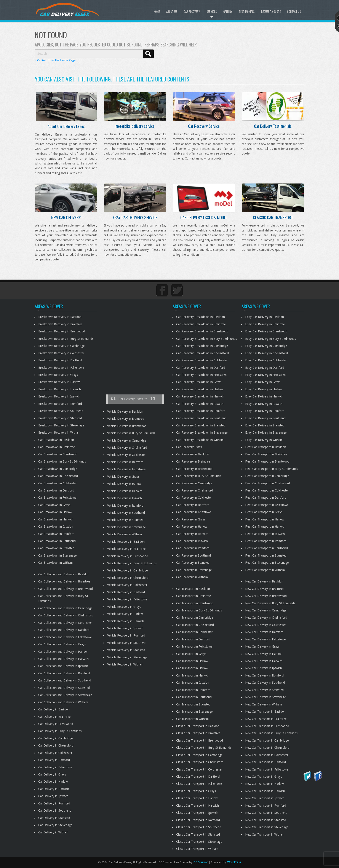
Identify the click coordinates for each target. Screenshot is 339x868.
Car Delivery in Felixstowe (55, 767)
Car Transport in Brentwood (195, 603)
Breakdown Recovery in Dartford (60, 360)
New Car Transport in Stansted (266, 820)
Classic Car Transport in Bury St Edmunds (204, 748)
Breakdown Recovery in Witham (59, 432)
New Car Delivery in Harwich (264, 661)
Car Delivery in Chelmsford (56, 745)
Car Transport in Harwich (193, 675)
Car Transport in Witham (192, 719)
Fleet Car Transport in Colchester (267, 490)
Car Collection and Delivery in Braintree (64, 581)
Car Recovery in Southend (193, 555)
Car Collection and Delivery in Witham (63, 702)
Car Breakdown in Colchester (57, 483)
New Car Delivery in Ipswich (264, 668)
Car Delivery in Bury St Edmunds (60, 731)
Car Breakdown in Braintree (57, 447)
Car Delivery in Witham (53, 832)
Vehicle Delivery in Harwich (125, 491)
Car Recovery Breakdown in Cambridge (202, 346)
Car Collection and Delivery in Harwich (63, 659)
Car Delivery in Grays (52, 774)
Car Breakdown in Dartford (56, 490)
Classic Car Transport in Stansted (198, 834)
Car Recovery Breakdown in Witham (200, 440)
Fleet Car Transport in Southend (266, 548)
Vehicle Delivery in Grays (123, 477)
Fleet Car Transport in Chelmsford (268, 483)
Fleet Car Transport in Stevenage (267, 563)
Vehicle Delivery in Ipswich (125, 498)
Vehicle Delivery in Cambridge (127, 440)
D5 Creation (201, 862)
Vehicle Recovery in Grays (124, 607)
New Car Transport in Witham (265, 834)
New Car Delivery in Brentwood (266, 596)
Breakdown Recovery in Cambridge (61, 346)
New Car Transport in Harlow (264, 784)
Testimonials (247, 11)
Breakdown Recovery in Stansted (60, 418)
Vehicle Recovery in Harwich (126, 621)
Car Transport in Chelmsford (195, 625)
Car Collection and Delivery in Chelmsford (66, 615)
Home (157, 11)
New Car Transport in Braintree (266, 719)
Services (212, 11)
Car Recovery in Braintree (193, 461)
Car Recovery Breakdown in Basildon (201, 317)
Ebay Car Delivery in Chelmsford (266, 353)
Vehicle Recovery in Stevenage (127, 657)
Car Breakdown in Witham (55, 563)
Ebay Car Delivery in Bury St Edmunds (270, 339)
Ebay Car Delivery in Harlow (264, 389)
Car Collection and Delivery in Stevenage (65, 695)
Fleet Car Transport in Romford (266, 541)
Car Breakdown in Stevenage (57, 555)
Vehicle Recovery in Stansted (126, 650)
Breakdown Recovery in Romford (60, 404)
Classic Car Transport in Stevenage (199, 842)
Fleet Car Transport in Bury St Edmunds (272, 469)
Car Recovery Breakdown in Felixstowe (202, 375)
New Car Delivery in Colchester (265, 625)
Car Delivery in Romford (54, 803)
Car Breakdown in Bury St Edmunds (62, 461)
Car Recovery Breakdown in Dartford (201, 368)
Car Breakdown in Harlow (55, 512)
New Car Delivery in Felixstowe (265, 639)
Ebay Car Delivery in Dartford (265, 368)
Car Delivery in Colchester (55, 753)
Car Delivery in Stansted (54, 818)
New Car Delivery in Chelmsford (266, 617)
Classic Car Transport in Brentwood (200, 740)
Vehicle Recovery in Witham (125, 664)
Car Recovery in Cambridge (194, 483)
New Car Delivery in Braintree (265, 589)
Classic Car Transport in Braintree (198, 733)
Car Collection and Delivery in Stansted (64, 688)
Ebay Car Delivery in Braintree (265, 324)
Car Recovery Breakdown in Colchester (202, 360)
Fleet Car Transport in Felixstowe (267, 505)
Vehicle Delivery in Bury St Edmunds (131, 433)
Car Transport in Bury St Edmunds (199, 610)
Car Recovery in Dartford (193, 505)
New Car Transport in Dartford (265, 762)
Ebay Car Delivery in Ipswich (264, 404)
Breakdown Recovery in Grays (58, 375)
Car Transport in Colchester (194, 632)
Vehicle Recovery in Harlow (125, 614)
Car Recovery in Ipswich (192, 541)
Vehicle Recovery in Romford (126, 635)
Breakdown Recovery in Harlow (59, 382)
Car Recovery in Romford (193, 548)
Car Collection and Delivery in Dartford (64, 630)
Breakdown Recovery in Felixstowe (61, 368)
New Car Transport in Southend (266, 813)
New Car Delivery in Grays (262, 646)
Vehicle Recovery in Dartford (126, 592)
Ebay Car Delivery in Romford (265, 411)
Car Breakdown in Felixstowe (57, 498)
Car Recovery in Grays (191, 519)
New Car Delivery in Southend (265, 683)
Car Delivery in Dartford (54, 760)
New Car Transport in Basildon (265, 712)
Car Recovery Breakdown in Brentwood (202, 331)
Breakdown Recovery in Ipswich (59, 396)
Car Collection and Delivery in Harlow (63, 652)
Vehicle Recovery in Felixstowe (127, 599)
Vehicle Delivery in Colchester (126, 455)
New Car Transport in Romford (266, 806)
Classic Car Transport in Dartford (198, 777)
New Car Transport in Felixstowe (267, 769)
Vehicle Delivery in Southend (126, 513)
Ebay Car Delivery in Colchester (266, 360)
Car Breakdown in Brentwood (58, 454)
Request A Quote (271, 11)
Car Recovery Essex (189, 447)
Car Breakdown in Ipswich (55, 527)
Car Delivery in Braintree (54, 717)
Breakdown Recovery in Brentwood (62, 331)
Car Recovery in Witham (192, 577)
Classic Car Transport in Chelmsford (200, 762)
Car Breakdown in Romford (56, 534)
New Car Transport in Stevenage (267, 827)
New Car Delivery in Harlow (263, 654)
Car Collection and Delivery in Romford (64, 673)
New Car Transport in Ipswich (265, 798)
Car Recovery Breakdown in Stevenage (202, 432)
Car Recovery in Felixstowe (194, 512)
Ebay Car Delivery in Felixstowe (266, 375)
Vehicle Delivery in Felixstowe (126, 469)
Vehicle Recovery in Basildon (126, 542)
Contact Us (294, 11)
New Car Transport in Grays (264, 777)
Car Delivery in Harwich (54, 789)
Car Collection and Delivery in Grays (62, 644)
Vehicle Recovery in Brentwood (128, 556)
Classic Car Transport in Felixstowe (199, 784)
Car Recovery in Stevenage (194, 570)
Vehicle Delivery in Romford (125, 506)
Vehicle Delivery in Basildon (125, 412)
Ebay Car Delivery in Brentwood (266, 331)
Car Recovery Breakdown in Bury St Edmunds (206, 339)
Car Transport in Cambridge (195, 617)
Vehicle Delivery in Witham (125, 534)
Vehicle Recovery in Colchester (127, 585)
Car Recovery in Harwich (192, 534)
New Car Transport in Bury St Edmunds (271, 733)
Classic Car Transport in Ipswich (197, 813)
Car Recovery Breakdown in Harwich (200, 396)
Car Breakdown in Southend (57, 541)
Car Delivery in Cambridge (55, 738)
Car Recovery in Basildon (193, 454)
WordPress (234, 862)
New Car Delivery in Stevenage (265, 697)
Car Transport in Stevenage (194, 712)
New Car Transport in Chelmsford (267, 748)
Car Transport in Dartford (193, 639)
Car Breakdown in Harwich (56, 519)
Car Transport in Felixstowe (194, 646)
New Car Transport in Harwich (265, 791)
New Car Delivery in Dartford (264, 632)
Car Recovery (192, 11)
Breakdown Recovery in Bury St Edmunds (66, 339)
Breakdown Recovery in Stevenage (61, 425)
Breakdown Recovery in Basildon (60, 317)
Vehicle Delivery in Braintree (126, 419)
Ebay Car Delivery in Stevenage (266, 432)
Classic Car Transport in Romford (198, 820)
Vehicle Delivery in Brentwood (127, 426)
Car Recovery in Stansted (193, 563)
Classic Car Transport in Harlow (197, 798)
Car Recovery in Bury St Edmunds (199, 476)
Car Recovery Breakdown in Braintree (201, 324)
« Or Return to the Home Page (55, 60)
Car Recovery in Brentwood (194, 469)
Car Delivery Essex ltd (133, 399)
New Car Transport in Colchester (267, 755)
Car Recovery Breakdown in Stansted (201, 425)
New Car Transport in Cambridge (267, 740)
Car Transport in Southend (194, 697)
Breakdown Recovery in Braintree (60, 324)
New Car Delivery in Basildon (264, 581)
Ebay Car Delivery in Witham (264, 440)
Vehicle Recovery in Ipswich (125, 628)
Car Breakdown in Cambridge (58, 469)
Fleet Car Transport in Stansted (266, 555)
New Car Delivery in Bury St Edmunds (270, 603)
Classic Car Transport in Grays (196, 791)
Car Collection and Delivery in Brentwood (66, 589)
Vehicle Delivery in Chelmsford (127, 448)
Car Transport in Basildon (193, 589)
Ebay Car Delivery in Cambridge (266, 346)
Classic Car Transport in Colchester (199, 769)
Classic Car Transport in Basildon (198, 726)
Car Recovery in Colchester (194, 498)
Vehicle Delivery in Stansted (125, 520)
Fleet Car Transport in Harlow (265, 519)
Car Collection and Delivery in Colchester (65, 623)
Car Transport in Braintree (193, 596)
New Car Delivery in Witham (264, 704)
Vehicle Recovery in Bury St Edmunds (132, 563)
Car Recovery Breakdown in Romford (201, 411)
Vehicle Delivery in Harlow (124, 484)
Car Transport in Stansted (193, 704)
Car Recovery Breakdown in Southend (201, 418)
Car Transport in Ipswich (192, 683)
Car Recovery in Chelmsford (195, 490)
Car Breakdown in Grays (54, 505)
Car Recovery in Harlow (192, 527)
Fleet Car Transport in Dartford (266, 498)
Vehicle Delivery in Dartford (125, 462)
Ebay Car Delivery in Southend (265, 418)
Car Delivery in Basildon (54, 709)
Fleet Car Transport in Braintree (266, 454)
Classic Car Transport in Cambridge (199, 755)
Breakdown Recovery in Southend (61, 411)
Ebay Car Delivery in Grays (263, 382)
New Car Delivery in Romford (264, 675)
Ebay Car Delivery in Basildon (265, 317)
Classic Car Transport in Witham (197, 849)
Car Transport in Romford (193, 690)
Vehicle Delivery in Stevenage (126, 527)
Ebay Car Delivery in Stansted (265, 425)
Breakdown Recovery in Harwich (60, 389)
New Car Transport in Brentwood (267, 726)
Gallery (228, 11)
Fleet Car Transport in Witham (265, 570)
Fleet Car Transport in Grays (264, 512)
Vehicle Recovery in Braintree (126, 549)
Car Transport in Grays (191, 654)
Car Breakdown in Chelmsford (58, 476)
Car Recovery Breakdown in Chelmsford (202, 353)
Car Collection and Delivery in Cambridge (65, 608)
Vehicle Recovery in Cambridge (127, 570)
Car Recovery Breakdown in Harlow (200, 389)
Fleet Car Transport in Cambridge (267, 476)
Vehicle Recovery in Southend (127, 643)
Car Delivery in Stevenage (55, 825)
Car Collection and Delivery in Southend (65, 680)
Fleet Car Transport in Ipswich (265, 534)
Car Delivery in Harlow (53, 782)
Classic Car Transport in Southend (199, 827)
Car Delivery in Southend (55, 811)
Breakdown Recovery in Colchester (61, 353)
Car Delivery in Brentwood (56, 724)
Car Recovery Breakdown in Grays (199, 382)
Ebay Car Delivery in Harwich (264, 396)
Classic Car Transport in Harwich (197, 806)
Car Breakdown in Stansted (56, 548)
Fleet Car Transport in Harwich (265, 527)
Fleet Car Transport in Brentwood (267, 461)
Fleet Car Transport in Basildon (266, 447)
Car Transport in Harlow (192, 661)
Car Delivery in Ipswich (53, 796)
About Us (172, 11)
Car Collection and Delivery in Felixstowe (65, 637)
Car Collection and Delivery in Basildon (64, 574)
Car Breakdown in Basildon (56, 440)
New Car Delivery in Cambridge (266, 610)
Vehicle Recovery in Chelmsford (128, 578)
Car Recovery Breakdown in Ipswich (200, 404)
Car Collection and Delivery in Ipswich (63, 666)
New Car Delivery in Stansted (264, 690)
